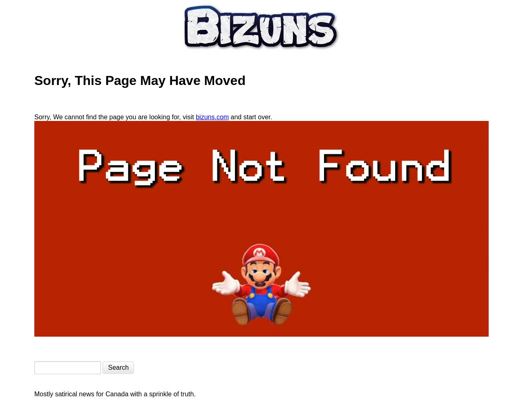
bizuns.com (212, 117)
